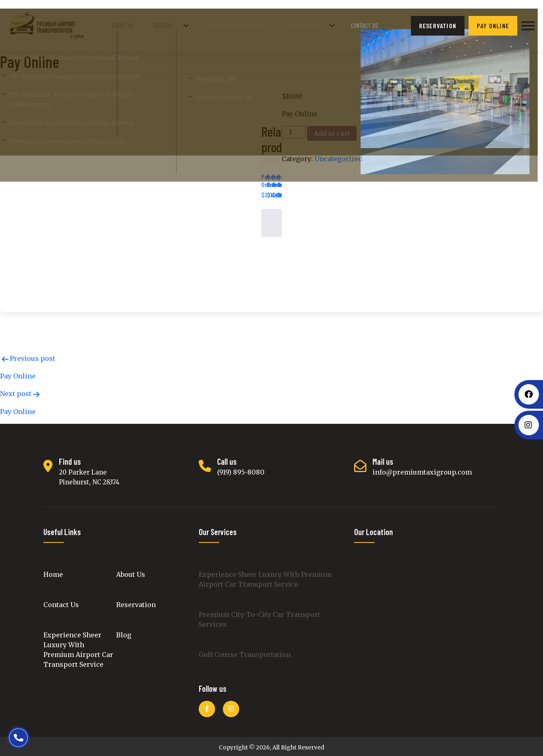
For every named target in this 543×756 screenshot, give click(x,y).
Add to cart (332, 130)
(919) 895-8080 (241, 469)
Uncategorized (339, 156)
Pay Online (493, 24)
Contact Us (366, 24)
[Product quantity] (294, 129)
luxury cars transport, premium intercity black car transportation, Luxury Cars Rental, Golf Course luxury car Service (427, 618)
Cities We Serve (309, 24)
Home (53, 571)
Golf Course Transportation (245, 652)
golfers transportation (247, 24)
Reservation (136, 602)
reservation (438, 24)
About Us (148, 24)
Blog (124, 632)
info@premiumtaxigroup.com (422, 469)
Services (181, 24)
